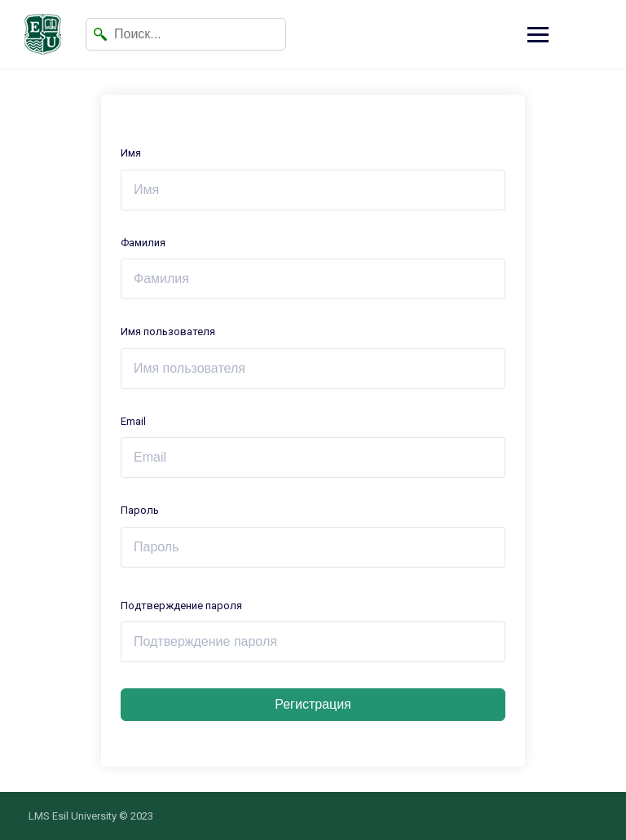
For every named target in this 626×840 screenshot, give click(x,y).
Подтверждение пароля (181, 606)
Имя (131, 153)
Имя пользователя (168, 332)
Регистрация (313, 704)
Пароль (140, 510)
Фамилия (143, 243)
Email (133, 421)
